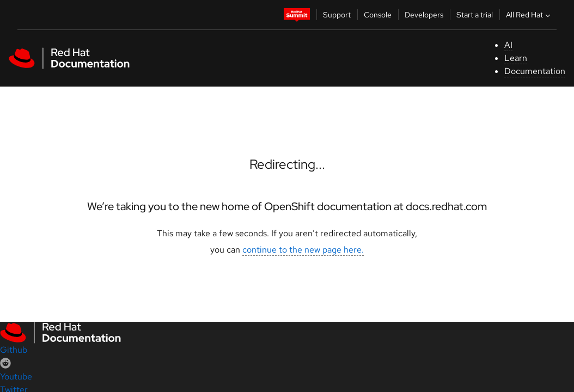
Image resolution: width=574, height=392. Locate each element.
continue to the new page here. (303, 250)
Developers (424, 15)
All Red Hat (529, 15)
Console (378, 15)
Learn (516, 58)
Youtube (16, 376)
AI (508, 45)
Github (14, 350)
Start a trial (475, 15)
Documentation (535, 71)
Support (337, 15)
